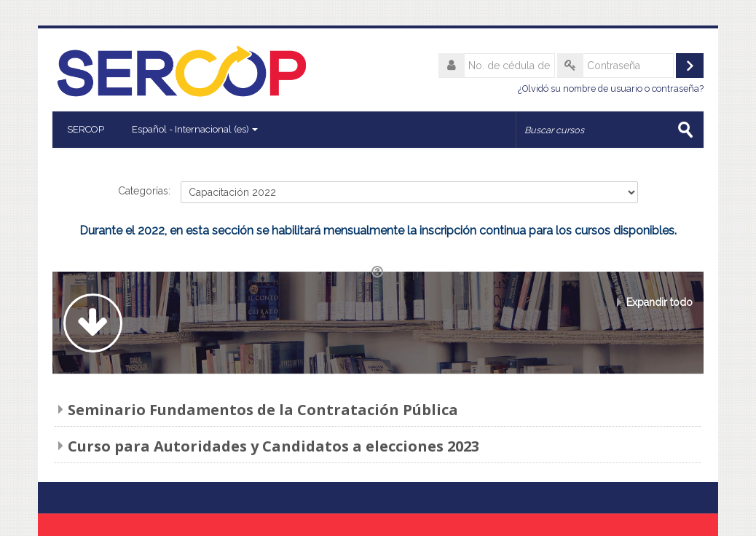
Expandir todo (659, 302)
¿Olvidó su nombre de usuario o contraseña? (611, 88)
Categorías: (144, 191)
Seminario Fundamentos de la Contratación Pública (263, 410)
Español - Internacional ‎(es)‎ (195, 129)
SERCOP (86, 129)
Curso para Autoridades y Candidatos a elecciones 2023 (273, 446)
